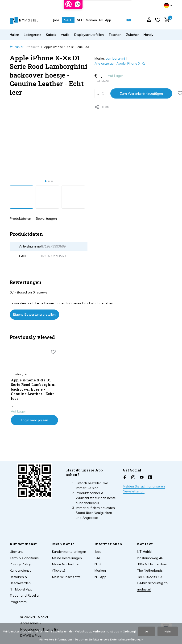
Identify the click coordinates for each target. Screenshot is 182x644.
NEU (80, 20)
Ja (147, 631)
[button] (46, 181)
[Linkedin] (150, 478)
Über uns (17, 552)
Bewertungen (46, 219)
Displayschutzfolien (89, 35)
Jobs (56, 20)
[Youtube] (142, 478)
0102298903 (153, 577)
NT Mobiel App (21, 589)
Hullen (14, 35)
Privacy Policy (20, 564)
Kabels (51, 35)
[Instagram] (133, 478)
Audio (65, 35)
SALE (68, 20)
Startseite (34, 47)
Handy (149, 35)
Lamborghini (115, 58)
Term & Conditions (24, 558)
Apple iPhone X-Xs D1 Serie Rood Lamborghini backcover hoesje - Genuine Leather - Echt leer (33, 389)
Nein (168, 631)
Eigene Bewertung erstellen (34, 314)
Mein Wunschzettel (67, 577)
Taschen (115, 35)
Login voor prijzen (35, 420)
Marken (91, 20)
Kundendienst (20, 570)
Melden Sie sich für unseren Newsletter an (144, 489)
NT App (105, 20)
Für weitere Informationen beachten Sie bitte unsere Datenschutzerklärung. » (91, 639)
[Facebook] (125, 478)
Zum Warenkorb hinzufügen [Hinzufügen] (141, 94)
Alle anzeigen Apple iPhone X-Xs (120, 63)
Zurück (17, 47)
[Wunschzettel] (158, 20)
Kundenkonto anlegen (69, 552)
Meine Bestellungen (67, 558)
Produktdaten (20, 219)
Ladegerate (33, 35)
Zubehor (132, 35)
